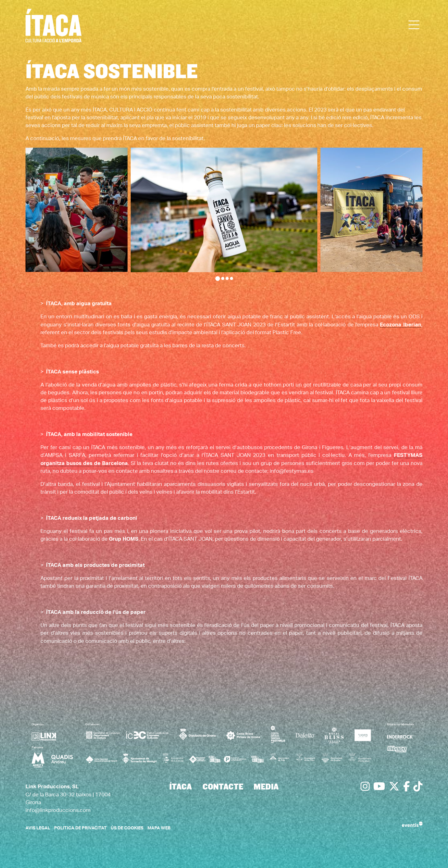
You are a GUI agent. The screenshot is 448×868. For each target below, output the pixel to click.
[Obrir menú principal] (414, 25)
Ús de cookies (127, 828)
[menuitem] (181, 787)
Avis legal (38, 828)
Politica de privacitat (80, 828)
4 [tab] (231, 278)
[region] (224, 214)
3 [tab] (227, 278)
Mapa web (159, 828)
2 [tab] (223, 278)
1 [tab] (218, 279)
